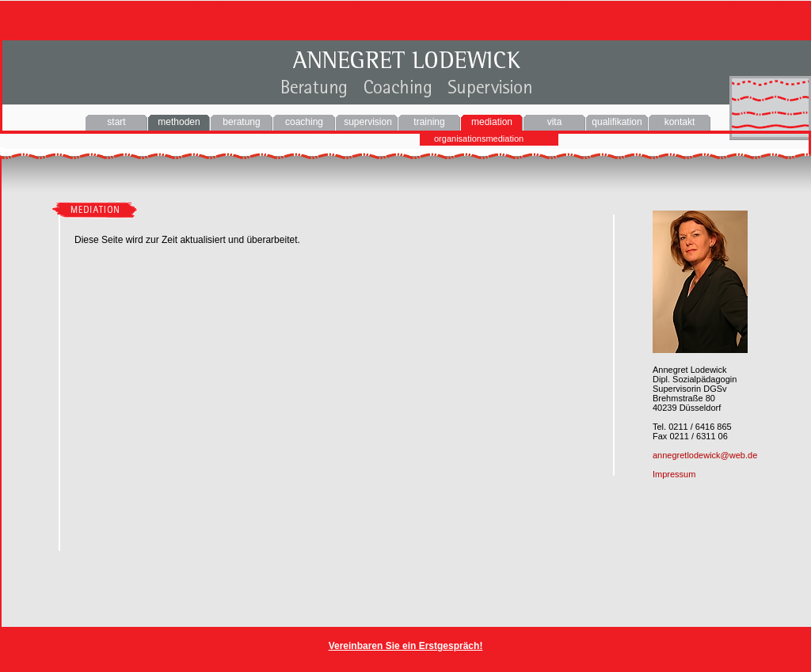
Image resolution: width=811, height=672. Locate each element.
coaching (304, 122)
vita (555, 122)
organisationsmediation (479, 139)
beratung (241, 122)
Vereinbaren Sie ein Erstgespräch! (406, 646)
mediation (492, 122)
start (116, 122)
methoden (179, 122)
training (429, 122)
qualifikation (617, 122)
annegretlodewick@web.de (705, 455)
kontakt (680, 122)
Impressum (674, 474)
